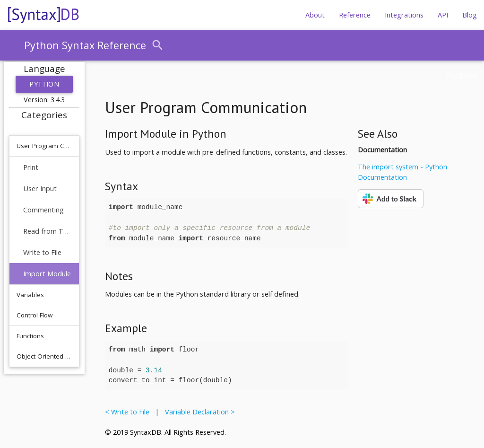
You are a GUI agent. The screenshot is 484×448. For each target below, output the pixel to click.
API (443, 15)
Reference (355, 15)
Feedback (462, 75)
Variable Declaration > (198, 412)
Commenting (43, 210)
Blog (470, 15)
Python (44, 84)
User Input (40, 189)
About (315, 15)
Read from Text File (48, 231)
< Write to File (129, 412)
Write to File (42, 252)
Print (31, 167)
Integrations (404, 15)
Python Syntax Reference (85, 45)
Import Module (47, 274)
